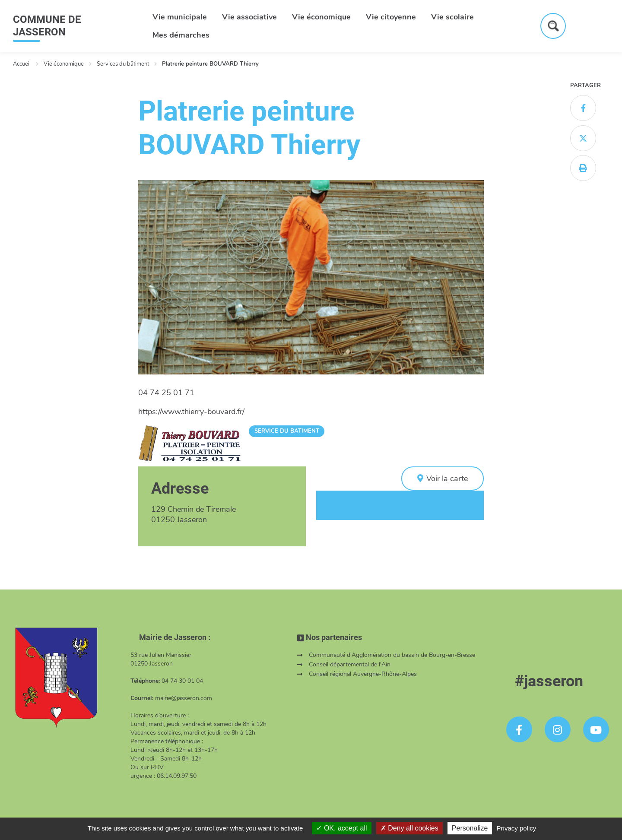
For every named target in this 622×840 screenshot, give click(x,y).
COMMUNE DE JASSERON (47, 26)
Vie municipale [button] (180, 17)
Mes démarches (181, 35)
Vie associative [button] (249, 17)
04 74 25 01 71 (166, 393)
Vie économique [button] (321, 17)
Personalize (470, 828)
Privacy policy (517, 828)
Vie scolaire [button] (452, 17)
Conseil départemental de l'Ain (350, 664)
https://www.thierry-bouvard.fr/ (191, 412)
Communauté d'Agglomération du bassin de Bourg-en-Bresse (392, 655)
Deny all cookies (409, 828)
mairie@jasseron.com (184, 698)
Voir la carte (447, 479)
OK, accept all (341, 828)
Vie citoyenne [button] (391, 17)
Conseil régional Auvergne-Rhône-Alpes (363, 674)
